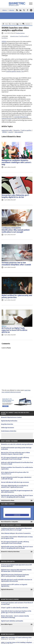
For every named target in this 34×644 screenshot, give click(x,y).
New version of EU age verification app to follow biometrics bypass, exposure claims (15, 453)
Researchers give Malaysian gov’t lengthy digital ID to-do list (15, 196)
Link (21, 24)
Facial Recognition (24, 36)
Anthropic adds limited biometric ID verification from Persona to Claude (17, 463)
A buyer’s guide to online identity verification (15, 608)
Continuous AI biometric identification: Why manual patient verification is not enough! (16, 230)
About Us (5, 10)
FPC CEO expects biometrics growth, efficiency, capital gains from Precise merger (15, 458)
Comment (28, 24)
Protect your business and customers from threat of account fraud (17, 603)
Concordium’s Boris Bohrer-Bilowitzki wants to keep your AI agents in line (17, 538)
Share (7, 24)
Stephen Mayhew (20, 33)
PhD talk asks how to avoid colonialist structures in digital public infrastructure (17, 580)
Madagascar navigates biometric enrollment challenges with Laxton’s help (16, 162)
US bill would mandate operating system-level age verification (16, 448)
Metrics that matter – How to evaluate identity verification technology (15, 617)
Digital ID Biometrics (7, 590)
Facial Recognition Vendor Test (15, 71)
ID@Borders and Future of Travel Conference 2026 (17, 638)
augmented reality (7, 130)
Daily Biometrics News (8, 500)
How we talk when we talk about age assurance (15, 482)
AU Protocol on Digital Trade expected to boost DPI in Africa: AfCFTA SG (15, 330)
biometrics (17, 130)
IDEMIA (4, 41)
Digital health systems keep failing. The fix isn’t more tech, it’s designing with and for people (17, 496)
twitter (24, 10)
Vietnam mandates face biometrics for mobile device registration (17, 468)
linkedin (20, 10)
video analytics (19, 132)
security (11, 132)
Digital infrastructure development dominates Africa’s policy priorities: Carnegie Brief (15, 575)
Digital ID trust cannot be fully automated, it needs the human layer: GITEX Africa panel (16, 571)
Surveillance (5, 38)
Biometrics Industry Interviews (10, 552)
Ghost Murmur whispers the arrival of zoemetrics (16, 533)
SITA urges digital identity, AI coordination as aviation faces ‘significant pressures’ (15, 486)
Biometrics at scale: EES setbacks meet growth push (17, 444)
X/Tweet (14, 24)
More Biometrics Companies (10, 522)
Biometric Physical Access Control (11, 417)
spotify (31, 10)
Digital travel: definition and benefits (12, 621)
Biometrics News (14, 36)
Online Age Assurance (8, 428)
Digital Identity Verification (9, 421)
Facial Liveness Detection (9, 431)
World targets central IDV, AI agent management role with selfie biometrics (17, 491)
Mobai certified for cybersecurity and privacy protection (17, 296)
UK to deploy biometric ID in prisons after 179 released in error (15, 473)
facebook (28, 10)
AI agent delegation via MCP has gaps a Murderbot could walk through (16, 478)
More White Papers (7, 624)
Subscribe (12, 10)
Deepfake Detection (7, 424)
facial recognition (26, 130)
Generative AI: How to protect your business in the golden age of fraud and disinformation (16, 612)
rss (17, 10)
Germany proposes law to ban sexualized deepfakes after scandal (16, 264)
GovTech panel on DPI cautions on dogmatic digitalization (14, 585)
